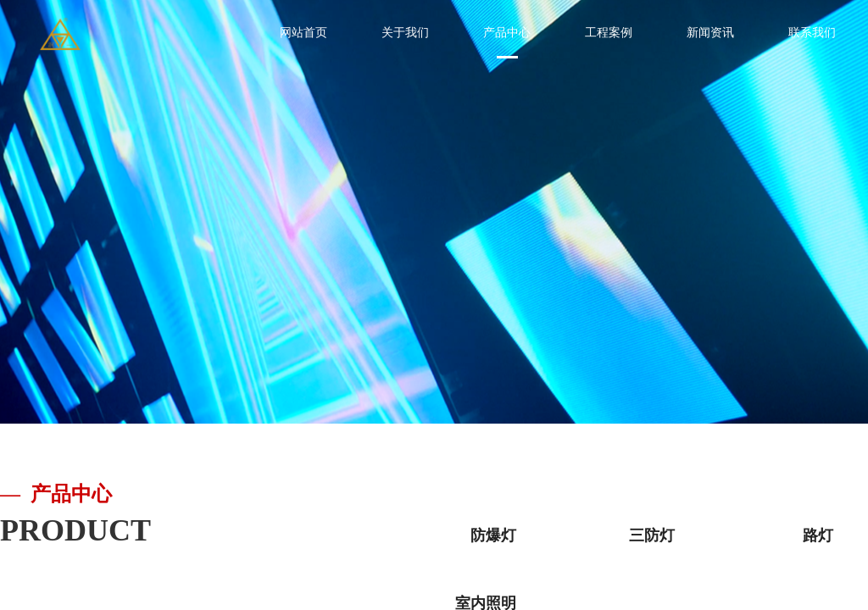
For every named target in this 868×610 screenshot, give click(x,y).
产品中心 (507, 33)
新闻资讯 (710, 33)
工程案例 (609, 33)
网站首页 (303, 33)
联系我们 (812, 33)
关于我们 (405, 33)
